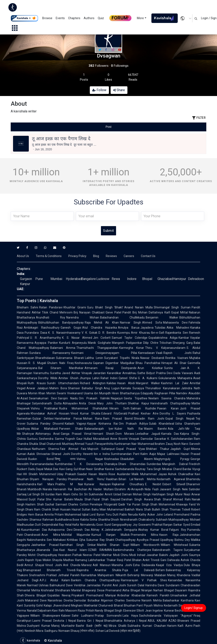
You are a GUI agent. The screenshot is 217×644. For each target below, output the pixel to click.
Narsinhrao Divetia (60, 600)
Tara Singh (154, 469)
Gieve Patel (113, 312)
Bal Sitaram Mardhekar (61, 368)
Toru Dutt (112, 515)
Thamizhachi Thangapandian (97, 348)
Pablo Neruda (129, 515)
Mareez (87, 565)
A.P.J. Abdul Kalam (55, 580)
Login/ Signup (194, 608)
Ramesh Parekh (158, 595)
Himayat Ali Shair (174, 363)
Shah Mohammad (163, 504)
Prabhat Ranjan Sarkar (167, 525)
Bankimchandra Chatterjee (132, 550)
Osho (75, 494)
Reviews (111, 256)
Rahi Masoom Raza (72, 611)
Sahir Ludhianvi (83, 616)
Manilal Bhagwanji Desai (88, 590)
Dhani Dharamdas (132, 464)
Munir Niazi (183, 494)
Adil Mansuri (102, 565)
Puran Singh (141, 504)
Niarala (47, 489)
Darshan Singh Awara (137, 499)
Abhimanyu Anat (48, 434)
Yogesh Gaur (74, 439)
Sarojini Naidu (68, 398)
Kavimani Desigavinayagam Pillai (104, 353)
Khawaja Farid (186, 504)
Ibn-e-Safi (158, 333)
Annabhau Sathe (134, 373)
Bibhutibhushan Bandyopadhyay (61, 323)
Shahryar (28, 434)
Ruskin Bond (41, 459)
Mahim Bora (58, 388)
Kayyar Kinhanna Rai (102, 424)
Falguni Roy (178, 530)
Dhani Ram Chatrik (38, 509)
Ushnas (44, 585)
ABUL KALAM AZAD (162, 621)
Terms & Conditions (49, 256)
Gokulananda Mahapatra (175, 378)
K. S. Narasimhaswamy (64, 333)
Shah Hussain (61, 509)
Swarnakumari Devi (43, 398)
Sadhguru (51, 631)
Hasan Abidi (126, 383)
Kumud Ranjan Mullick (110, 535)
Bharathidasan (45, 358)
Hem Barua (36, 515)
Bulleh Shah (160, 509)
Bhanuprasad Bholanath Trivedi (49, 570)
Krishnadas (112, 459)
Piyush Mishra (153, 605)
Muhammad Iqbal (77, 515)
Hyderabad (74, 279)
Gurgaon (26, 279)
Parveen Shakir (71, 429)
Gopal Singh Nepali (180, 419)
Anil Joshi (119, 585)
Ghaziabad (165, 279)
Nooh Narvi (181, 444)
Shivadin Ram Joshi (149, 419)
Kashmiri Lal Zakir (175, 383)
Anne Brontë (119, 439)
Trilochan (165, 343)
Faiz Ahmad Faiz (73, 449)
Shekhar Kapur (138, 403)
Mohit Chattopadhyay (43, 555)
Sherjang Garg (183, 343)
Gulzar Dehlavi (43, 419)
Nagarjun (117, 398)
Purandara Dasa (36, 333)
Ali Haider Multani (101, 489)
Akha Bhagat (131, 590)
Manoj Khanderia (179, 575)
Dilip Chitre (151, 343)
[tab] (43, 127)
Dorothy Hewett (82, 454)
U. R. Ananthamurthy (46, 338)
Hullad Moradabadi (96, 439)
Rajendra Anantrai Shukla (99, 570)
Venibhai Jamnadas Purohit (93, 585)
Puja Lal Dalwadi (138, 570)
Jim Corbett (102, 338)
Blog (96, 256)
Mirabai (167, 469)
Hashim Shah (35, 504)
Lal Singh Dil (36, 494)
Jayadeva (147, 328)
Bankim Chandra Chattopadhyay (96, 580)
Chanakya (111, 464)
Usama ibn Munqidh (97, 393)
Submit (108, 231)
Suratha (55, 373)
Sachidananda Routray (130, 469)
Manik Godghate (99, 343)
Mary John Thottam (112, 403)
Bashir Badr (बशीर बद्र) (92, 626)
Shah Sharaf (163, 499)
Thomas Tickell (180, 509)
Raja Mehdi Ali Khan (102, 323)
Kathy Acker (147, 515)
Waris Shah (143, 509)
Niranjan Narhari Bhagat (158, 590)
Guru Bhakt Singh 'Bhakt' (105, 307)
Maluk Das (51, 469)
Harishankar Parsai (68, 419)
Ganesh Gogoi (71, 328)
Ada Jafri (176, 429)
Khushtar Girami (75, 307)
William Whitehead (174, 545)
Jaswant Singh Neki (174, 489)
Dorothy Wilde (48, 378)
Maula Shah (83, 499)
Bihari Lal (126, 479)
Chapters (74, 18)
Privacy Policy (77, 256)
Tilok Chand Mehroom (57, 312)
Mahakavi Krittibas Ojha (69, 540)
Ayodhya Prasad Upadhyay (155, 540)
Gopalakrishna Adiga (163, 338)
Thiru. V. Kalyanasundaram (165, 348)
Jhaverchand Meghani (68, 605)
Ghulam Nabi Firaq (60, 363)
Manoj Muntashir (63, 626)
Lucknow (103, 279)
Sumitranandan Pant (125, 454)
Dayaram (181, 590)
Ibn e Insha (102, 454)
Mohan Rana (93, 419)
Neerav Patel (92, 555)
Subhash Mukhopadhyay (172, 520)
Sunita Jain (175, 368)
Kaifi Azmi (185, 626)
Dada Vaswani (183, 373)
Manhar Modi (111, 555)
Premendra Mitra (144, 535)
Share (119, 90)
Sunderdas (154, 464)
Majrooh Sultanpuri (101, 449)
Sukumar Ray (95, 540)
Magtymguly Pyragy (172, 459)
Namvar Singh (130, 323)
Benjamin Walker (162, 317)
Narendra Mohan (83, 317)
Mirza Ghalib (118, 626)
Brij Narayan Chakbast (89, 312)
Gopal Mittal (179, 312)
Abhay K (97, 530)
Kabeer (66, 616)
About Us (23, 256)
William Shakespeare (45, 616)
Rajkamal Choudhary (128, 484)
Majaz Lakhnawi (168, 454)
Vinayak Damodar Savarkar (148, 439)
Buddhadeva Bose (67, 520)
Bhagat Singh (113, 611)
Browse (47, 18)
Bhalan (137, 560)
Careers (129, 256)
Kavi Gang (66, 469)
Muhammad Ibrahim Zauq (155, 444)
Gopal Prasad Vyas (131, 449)
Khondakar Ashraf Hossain (50, 413)
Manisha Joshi (122, 565)
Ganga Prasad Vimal (76, 434)
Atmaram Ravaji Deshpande (110, 368)
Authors (89, 18)
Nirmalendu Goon (92, 525)
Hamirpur (179, 279)
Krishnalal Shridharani (56, 590)
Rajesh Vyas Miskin (38, 560)
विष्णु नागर (65, 459)
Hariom (172, 626)
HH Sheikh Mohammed (39, 474)
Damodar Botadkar (87, 600)
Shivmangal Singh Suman (172, 307)
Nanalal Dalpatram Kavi (42, 611)
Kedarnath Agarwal (171, 479)
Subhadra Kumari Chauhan (147, 626)
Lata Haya (130, 616)
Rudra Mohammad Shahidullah (84, 408)
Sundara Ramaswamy (50, 353)
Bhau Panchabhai (148, 363)
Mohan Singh (142, 494)
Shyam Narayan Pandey (48, 479)
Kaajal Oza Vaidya (169, 565)
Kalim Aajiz (148, 454)
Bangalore (89, 279)
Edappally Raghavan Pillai (158, 393)
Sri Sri (83, 494)
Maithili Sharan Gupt (113, 545)
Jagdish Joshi (179, 555)
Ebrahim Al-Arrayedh (129, 489)
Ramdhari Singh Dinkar (78, 545)
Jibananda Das (47, 550)
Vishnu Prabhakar (44, 408)
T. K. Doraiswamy (88, 464)
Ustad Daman (123, 494)
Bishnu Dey (182, 540)
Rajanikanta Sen (177, 333)
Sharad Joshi (61, 454)
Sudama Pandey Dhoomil (45, 424)
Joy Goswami (142, 525)
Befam (160, 570)
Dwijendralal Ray (53, 525)
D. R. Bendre (107, 333)
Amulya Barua (129, 328)
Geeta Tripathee (136, 398)
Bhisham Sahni (27, 307)
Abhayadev (70, 403)
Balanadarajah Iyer (99, 429)
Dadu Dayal (36, 469)
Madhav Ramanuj (75, 560)
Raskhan (112, 479)
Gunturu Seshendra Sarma (45, 439)
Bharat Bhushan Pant (128, 605)
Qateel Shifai (128, 378)
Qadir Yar (125, 504)
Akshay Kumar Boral (153, 530)
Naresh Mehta (145, 479)
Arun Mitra (51, 535)
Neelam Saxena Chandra (167, 398)
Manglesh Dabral (175, 464)
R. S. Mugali (37, 363)
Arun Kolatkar (150, 368)
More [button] (140, 18)
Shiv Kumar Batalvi (60, 499)
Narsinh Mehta (152, 600)
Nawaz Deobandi (152, 358)
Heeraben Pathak (70, 555)
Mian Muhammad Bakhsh (117, 509)
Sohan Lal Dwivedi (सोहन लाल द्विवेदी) (118, 631)
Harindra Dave (155, 585)
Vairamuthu (41, 373)
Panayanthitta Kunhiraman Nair (116, 444)
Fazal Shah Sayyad (106, 499)
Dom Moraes (125, 434)
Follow (99, 90)
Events (60, 18)
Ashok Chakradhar (181, 474)
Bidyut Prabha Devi (159, 373)
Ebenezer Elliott (134, 611)
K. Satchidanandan (180, 439)
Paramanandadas (42, 464)
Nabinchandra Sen (39, 540)
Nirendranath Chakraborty (137, 520)
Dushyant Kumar (39, 626)
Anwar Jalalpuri (37, 388)
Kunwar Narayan (98, 484)
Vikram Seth (119, 408)
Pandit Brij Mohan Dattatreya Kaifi (146, 312)
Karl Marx (46, 484)
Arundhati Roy (51, 317)
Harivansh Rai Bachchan (70, 489)
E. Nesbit (153, 484)
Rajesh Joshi (177, 353)
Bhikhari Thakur (158, 449)
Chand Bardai (182, 469)
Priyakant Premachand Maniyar (94, 595)
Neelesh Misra (34, 631)
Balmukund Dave (61, 585)
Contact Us (148, 256)
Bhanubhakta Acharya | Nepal (126, 621)
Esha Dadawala (144, 565)
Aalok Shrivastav (39, 454)
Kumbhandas (64, 464)
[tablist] (108, 127)
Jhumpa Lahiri (89, 378)
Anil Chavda (72, 565)
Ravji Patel (124, 560)
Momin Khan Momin (42, 393)
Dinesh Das (82, 530)
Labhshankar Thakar (102, 560)
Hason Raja (169, 535)
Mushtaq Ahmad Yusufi (78, 444)
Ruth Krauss (37, 383)
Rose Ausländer (120, 474)
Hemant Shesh (103, 434)
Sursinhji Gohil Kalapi (38, 605)
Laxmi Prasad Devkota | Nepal (54, 621)
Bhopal (147, 279)
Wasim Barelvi (155, 429)
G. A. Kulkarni (148, 378)
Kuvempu (124, 333)
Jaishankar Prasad (45, 545)
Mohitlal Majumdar (76, 535)
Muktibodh (35, 489)
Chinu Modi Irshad (133, 555)
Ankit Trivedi (151, 560)
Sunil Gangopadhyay (118, 525)
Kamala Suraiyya (132, 388)
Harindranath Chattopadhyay (170, 403)
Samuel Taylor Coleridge (130, 338)
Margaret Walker (148, 383)
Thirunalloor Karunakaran (162, 388)
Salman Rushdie (143, 408)
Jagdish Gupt (180, 449)
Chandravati (32, 535)
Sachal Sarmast (56, 504)
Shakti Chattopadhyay (121, 540)
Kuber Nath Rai (129, 429)
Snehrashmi (37, 575)
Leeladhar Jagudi (148, 434)
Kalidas (111, 383)
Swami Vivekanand (70, 393)
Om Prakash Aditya (133, 424)
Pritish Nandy (95, 611)
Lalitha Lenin (94, 358)
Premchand (182, 515)
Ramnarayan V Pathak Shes (144, 580)
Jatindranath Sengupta (121, 530)
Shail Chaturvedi (50, 444)
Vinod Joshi (54, 565)
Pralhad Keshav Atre (144, 413)
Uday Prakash (66, 474)
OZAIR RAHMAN (100, 550)
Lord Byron (97, 515)
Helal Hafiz (72, 525)
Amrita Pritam (54, 515)
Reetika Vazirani (177, 358)
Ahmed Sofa (152, 323)
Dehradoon (196, 279)
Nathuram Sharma (45, 449)
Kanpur (25, 284)
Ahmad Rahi (182, 499)
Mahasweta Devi (175, 323)
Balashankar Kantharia (178, 600)
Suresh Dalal (136, 585)
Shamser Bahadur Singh (85, 388)
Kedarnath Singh (175, 605)
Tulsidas (160, 328)
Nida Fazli (152, 489)
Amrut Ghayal (34, 565)
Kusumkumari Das (34, 530)
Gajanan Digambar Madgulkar (114, 363)
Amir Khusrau (141, 333)
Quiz (101, 18)
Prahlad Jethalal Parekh (63, 575)
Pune (39, 279)
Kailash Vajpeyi (75, 424)
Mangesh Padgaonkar (127, 343)
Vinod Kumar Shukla (85, 413)
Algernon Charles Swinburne (121, 600)
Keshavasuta (83, 363)
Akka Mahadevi (178, 328)
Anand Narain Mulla (138, 307)
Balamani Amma (63, 348)
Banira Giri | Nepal (90, 621)
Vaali (159, 353)
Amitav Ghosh (68, 378)
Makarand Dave (36, 600)
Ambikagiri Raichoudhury (42, 328)
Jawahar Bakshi (157, 555)
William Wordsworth (145, 545)
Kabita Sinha (89, 520)
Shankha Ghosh (109, 520)
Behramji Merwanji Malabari (147, 575)
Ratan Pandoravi (51, 307)
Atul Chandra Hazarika (100, 328)
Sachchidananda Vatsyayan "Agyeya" (166, 616)
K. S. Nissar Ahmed (77, 338)
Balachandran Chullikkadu (122, 317)
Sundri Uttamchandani (63, 383)
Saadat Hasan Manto (92, 474)
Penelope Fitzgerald (103, 504)
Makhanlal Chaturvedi (98, 605)
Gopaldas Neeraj (59, 595)
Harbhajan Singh (163, 494)
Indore (132, 279)
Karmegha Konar (132, 348)
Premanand (113, 590)
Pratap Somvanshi (108, 616)
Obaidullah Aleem (136, 459)
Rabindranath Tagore (168, 550)
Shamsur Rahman (42, 520)
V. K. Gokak (90, 333)
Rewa (116, 279)
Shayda (57, 560)
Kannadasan (146, 353)
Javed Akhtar (71, 373)
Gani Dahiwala (170, 560)
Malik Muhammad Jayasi (149, 474)
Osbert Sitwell (174, 484)
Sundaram (173, 585)
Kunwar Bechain (175, 611)
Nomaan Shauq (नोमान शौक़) (76, 631)
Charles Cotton (78, 504)
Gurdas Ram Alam (58, 494)
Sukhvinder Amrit (101, 494)
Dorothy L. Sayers (173, 413)
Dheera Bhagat (36, 595)
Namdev (182, 393)
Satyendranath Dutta (47, 403)
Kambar (184, 338)
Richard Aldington (93, 383)
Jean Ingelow (154, 611)
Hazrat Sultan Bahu (85, 509)
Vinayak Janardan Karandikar (101, 373)
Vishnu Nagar (90, 459)
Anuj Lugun (112, 388)
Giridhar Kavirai (104, 469)
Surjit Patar (37, 499)
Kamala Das (170, 434)
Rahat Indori (109, 378)
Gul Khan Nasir (83, 469)
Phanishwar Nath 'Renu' (86, 479)
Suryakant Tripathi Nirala (122, 358)
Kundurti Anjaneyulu (73, 343)
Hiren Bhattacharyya (126, 393)
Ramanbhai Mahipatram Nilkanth (103, 575)
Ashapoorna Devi (60, 530)
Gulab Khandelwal (161, 424)
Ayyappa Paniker (46, 343)
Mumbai (56, 279)
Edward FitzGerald (114, 413)
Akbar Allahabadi (45, 429)
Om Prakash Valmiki (94, 398)
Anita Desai (87, 403)
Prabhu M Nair (69, 484)
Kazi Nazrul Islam (73, 550)
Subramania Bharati (70, 358)
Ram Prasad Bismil (118, 419)
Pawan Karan (168, 408)
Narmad (32, 585)
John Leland (165, 515)
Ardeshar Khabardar (131, 595)
